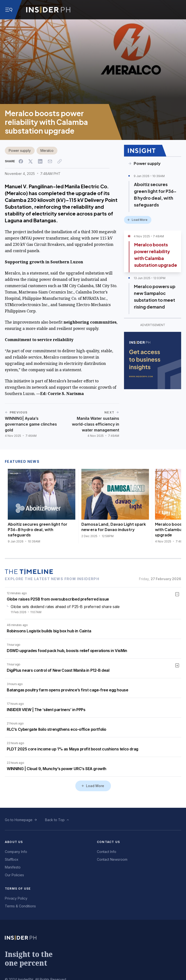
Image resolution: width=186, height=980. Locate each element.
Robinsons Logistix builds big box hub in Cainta (49, 631)
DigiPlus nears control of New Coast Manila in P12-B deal (58, 670)
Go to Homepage (19, 820)
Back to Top (55, 820)
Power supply (20, 150)
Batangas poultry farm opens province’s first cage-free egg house (67, 690)
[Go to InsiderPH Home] (48, 10)
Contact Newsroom (112, 859)
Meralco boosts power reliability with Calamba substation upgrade (156, 255)
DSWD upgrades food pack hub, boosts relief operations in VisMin (67, 651)
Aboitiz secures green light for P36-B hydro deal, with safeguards (155, 194)
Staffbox (12, 859)
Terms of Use (18, 889)
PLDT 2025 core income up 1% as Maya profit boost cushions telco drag (73, 749)
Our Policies (14, 875)
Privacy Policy (16, 898)
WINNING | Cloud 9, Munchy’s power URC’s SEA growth (57, 769)
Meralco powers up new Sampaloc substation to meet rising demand (155, 297)
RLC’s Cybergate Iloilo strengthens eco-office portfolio (57, 729)
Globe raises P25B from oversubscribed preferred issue (58, 599)
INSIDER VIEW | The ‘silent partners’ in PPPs (46, 710)
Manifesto (13, 867)
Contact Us (108, 842)
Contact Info (107, 852)
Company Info (16, 852)
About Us (14, 842)
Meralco (47, 150)
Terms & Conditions (20, 906)
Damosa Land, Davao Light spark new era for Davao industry (114, 527)
